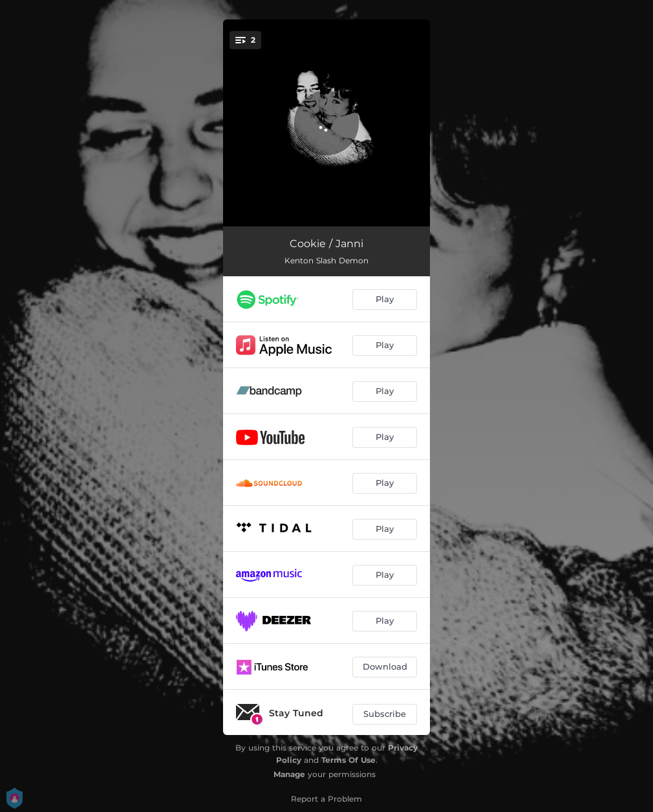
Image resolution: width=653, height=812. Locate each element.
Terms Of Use (348, 760)
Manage (289, 774)
